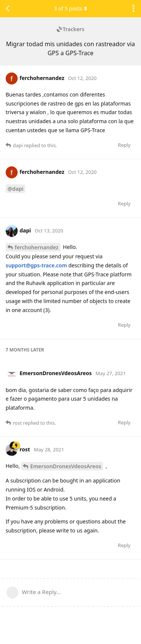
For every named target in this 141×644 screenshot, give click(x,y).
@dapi (15, 189)
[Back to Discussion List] (8, 9)
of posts (70, 8)
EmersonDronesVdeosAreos (66, 466)
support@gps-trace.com (36, 265)
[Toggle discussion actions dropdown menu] (133, 9)
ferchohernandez (37, 247)
